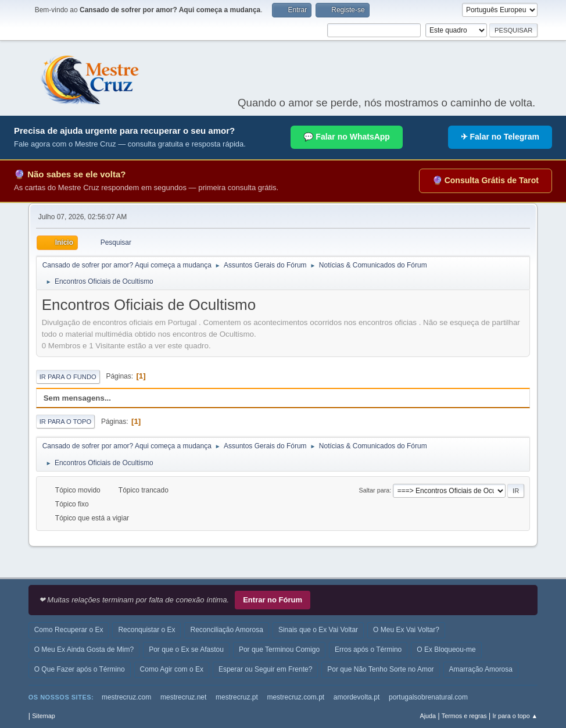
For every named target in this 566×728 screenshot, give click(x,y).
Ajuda (428, 716)
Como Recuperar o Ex (69, 630)
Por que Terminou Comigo (279, 650)
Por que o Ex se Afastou (186, 650)
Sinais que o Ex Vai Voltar (318, 630)
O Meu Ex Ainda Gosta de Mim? (84, 650)
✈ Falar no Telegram (500, 137)
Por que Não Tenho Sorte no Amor (380, 669)
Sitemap (44, 716)
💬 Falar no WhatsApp (346, 137)
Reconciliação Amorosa (226, 630)
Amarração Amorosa (481, 669)
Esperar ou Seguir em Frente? (265, 669)
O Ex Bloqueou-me (446, 650)
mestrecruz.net (183, 697)
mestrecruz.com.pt (295, 697)
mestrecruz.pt (237, 697)
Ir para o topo (66, 422)
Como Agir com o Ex (172, 669)
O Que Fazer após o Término (80, 669)
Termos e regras (464, 716)
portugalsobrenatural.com (428, 697)
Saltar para (374, 490)
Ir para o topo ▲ (515, 716)
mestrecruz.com (126, 697)
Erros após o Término (368, 650)
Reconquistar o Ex (146, 630)
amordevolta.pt (357, 697)
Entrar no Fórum (273, 600)
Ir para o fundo (68, 377)
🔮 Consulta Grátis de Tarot (486, 180)
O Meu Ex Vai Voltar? (406, 630)
